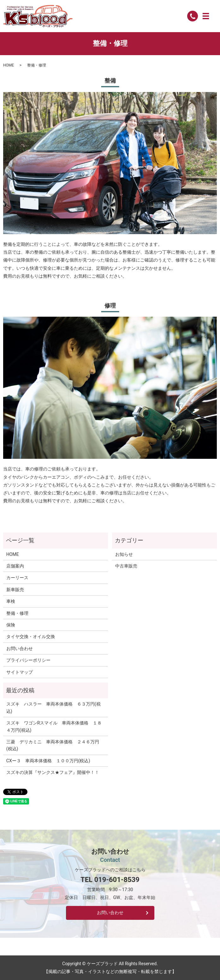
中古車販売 (126, 566)
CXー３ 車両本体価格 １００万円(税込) (48, 761)
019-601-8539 (117, 880)
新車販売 (15, 590)
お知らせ (124, 554)
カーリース (17, 578)
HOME (9, 65)
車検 (11, 601)
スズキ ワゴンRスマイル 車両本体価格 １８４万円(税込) (54, 726)
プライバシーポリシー (28, 660)
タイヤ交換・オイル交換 (31, 637)
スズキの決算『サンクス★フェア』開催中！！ (53, 772)
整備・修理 (17, 613)
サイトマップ (20, 672)
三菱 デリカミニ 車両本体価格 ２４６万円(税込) (53, 745)
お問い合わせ (20, 649)
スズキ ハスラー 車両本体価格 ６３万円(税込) (54, 707)
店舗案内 (15, 566)
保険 (11, 625)
